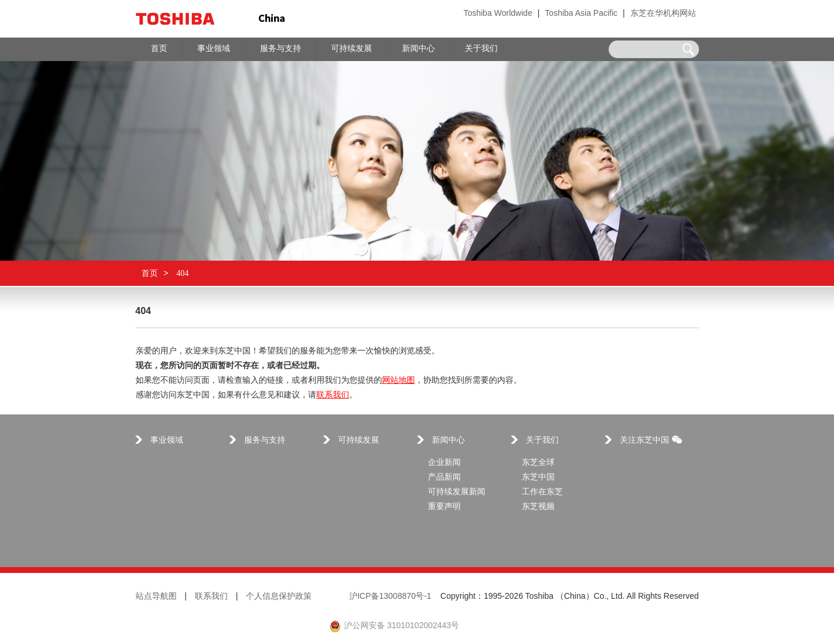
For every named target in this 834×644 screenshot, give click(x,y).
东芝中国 (538, 478)
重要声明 (444, 507)
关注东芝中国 (651, 441)
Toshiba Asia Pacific (581, 14)
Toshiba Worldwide (498, 14)
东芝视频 (538, 507)
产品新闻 (444, 478)
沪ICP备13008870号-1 (390, 597)
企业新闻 (444, 463)
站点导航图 (156, 597)
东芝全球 (538, 463)
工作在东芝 (542, 492)
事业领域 (167, 441)
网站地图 (399, 381)
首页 (150, 273)
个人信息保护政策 (279, 597)
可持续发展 (359, 441)
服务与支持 (265, 441)
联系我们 (333, 395)
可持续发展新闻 (457, 492)
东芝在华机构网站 (663, 14)
